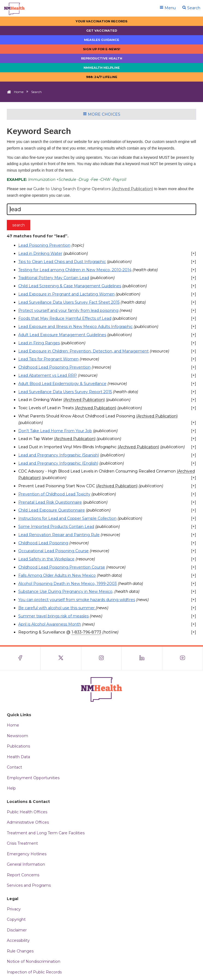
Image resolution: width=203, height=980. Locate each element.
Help (11, 788)
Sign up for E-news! (102, 49)
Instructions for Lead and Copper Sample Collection (67, 518)
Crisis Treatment (22, 843)
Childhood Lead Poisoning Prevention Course (62, 567)
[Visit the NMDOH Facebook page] (20, 658)
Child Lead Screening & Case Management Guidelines (70, 286)
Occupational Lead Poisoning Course (53, 551)
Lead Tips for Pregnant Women (48, 359)
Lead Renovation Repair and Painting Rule (59, 535)
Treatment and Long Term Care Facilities (46, 833)
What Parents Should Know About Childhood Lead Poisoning (98, 416)
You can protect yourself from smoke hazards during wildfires (77, 600)
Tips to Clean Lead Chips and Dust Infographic (62, 262)
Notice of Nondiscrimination (34, 961)
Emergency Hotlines (27, 854)
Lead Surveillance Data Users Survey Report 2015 (65, 392)
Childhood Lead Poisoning (43, 543)
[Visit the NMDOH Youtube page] (183, 658)
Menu (168, 8)
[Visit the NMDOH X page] (61, 658)
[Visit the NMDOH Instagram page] (102, 658)
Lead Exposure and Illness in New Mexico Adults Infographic (75, 327)
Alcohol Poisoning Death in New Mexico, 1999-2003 (68, 584)
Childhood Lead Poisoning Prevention (54, 367)
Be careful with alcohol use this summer (57, 608)
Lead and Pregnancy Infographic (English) (58, 463)
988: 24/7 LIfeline (102, 77)
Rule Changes (20, 951)
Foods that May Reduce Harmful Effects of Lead (65, 318)
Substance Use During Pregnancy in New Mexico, (66, 591)
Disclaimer (17, 930)
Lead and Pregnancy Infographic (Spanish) (59, 455)
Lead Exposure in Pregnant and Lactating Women (66, 294)
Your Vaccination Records (101, 21)
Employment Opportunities (33, 778)
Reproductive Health (102, 58)
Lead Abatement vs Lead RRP (48, 375)
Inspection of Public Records (34, 972)
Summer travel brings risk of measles (53, 616)
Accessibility (18, 940)
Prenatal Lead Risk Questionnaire (50, 502)
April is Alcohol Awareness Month (50, 624)
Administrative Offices (28, 822)
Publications (18, 746)
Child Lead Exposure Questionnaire (52, 510)
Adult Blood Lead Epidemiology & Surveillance (62, 384)
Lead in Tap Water (57, 439)
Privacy (14, 909)
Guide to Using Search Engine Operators (93, 189)
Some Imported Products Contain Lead (56, 527)
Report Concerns (23, 875)
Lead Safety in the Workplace (46, 559)
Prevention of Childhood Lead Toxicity (54, 494)
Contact (14, 767)
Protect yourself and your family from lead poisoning (68, 310)
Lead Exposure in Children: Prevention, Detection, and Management (83, 351)
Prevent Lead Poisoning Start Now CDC (78, 486)
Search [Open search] (191, 8)
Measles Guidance (102, 40)
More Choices (102, 114)
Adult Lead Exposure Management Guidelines (62, 335)
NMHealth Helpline (102, 68)
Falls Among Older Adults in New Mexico (57, 575)
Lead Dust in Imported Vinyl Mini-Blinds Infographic (89, 447)
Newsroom (17, 736)
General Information (26, 864)
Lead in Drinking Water (40, 253)
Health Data (18, 757)
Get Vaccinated (102, 31)
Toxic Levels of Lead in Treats (67, 408)
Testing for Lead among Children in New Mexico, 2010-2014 (75, 270)
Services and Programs (29, 885)
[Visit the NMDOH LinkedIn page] (142, 658)
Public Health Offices (27, 812)
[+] (194, 253)
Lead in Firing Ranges (39, 343)
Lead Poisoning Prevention (44, 245)
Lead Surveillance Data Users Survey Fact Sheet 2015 (69, 302)
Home (19, 92)
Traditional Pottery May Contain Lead (54, 278)
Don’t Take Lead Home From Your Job (55, 431)
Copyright (16, 919)
